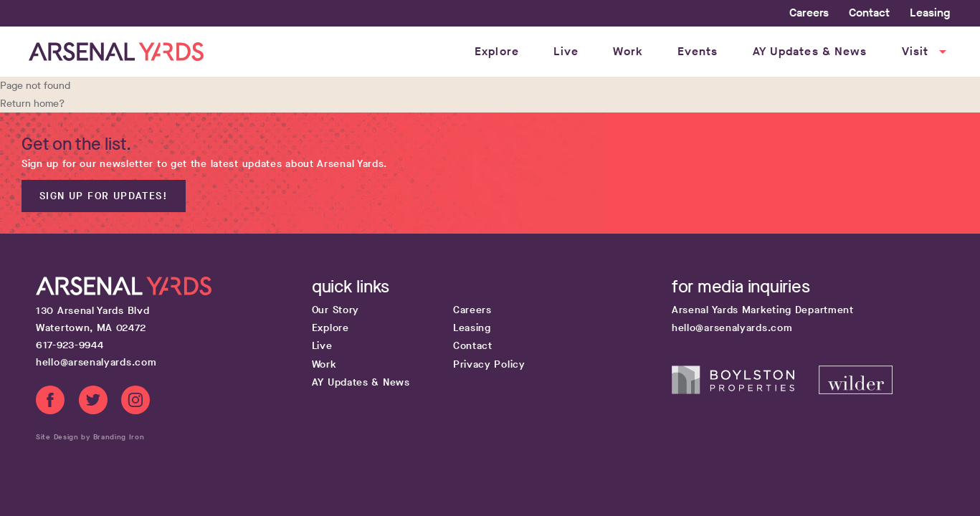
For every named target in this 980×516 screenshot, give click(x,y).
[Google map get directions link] (172, 320)
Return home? (32, 104)
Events (698, 51)
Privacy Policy (489, 364)
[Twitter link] (93, 403)
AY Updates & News (810, 51)
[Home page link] (116, 52)
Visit (926, 52)
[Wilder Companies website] (855, 391)
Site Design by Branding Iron (90, 437)
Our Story (336, 310)
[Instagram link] (135, 403)
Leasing (930, 13)
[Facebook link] (50, 403)
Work (628, 51)
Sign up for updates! (104, 196)
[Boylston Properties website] (746, 391)
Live (566, 51)
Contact (869, 13)
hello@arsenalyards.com (96, 362)
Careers (809, 13)
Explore (497, 51)
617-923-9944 (70, 345)
